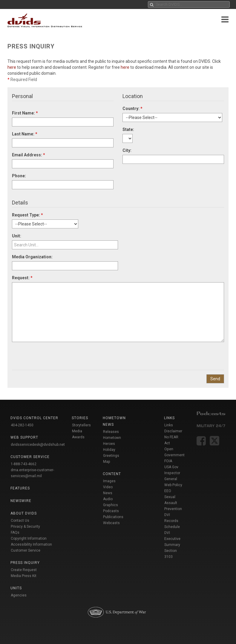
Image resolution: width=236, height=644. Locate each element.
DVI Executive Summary (172, 539)
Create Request (24, 570)
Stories (80, 418)
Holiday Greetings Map (111, 456)
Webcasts (111, 523)
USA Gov (171, 467)
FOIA (168, 461)
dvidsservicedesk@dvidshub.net (38, 445)
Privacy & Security (25, 527)
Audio (108, 499)
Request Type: (27, 215)
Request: (22, 278)
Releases (111, 432)
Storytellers (81, 425)
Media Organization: (32, 257)
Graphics (111, 505)
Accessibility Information (31, 544)
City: (127, 150)
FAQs (15, 532)
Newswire (21, 501)
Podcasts (111, 511)
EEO (168, 491)
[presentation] (57, 354)
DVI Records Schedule (172, 521)
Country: (132, 109)
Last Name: (25, 134)
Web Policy (173, 485)
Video (108, 487)
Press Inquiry (25, 563)
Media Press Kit (24, 576)
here (12, 67)
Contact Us (20, 521)
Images (109, 481)
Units (16, 588)
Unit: (17, 236)
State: (128, 129)
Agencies (19, 595)
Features (20, 488)
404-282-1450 (22, 425)
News (108, 493)
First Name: (25, 113)
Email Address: (29, 155)
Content (112, 474)
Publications (113, 517)
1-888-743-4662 (24, 464)
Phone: (19, 176)
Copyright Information (29, 538)
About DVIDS (24, 513)
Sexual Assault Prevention (173, 503)
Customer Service (26, 550)
